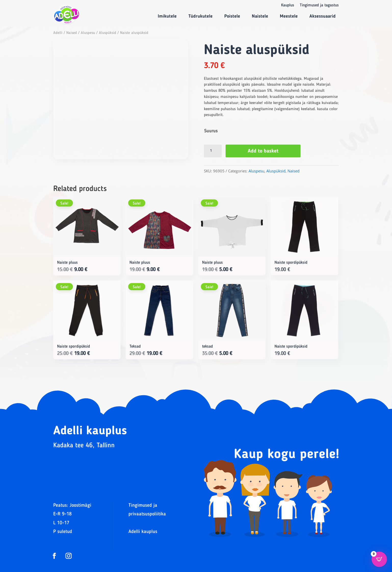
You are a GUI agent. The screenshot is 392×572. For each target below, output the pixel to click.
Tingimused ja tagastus (319, 5)
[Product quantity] (213, 151)
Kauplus (288, 5)
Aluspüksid (108, 33)
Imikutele (167, 16)
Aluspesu (88, 33)
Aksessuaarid (323, 16)
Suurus (211, 131)
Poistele (232, 16)
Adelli (58, 33)
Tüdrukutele (200, 16)
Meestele (289, 16)
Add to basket (263, 151)
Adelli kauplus (143, 532)
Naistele (260, 16)
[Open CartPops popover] (379, 559)
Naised (72, 33)
